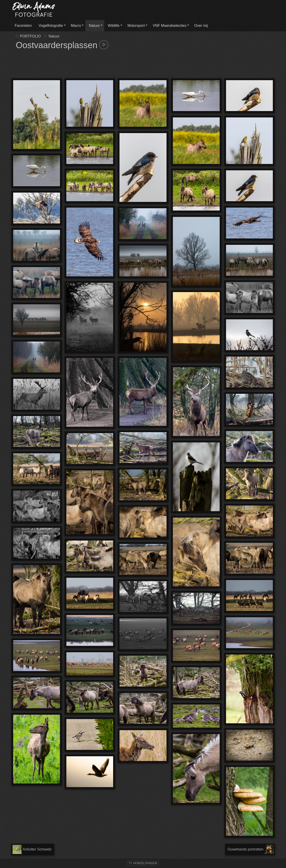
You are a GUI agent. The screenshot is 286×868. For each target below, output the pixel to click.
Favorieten (23, 26)
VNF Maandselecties (169, 26)
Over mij (201, 26)
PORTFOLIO (30, 36)
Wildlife (114, 26)
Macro (76, 26)
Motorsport (136, 26)
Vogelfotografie (51, 26)
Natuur (94, 26)
